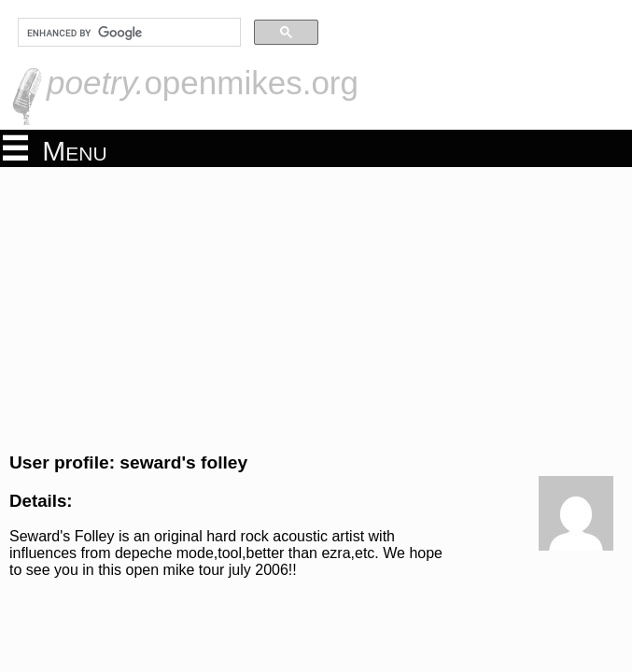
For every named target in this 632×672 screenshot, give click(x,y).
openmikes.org (203, 83)
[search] (127, 33)
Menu (55, 149)
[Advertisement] (316, 307)
